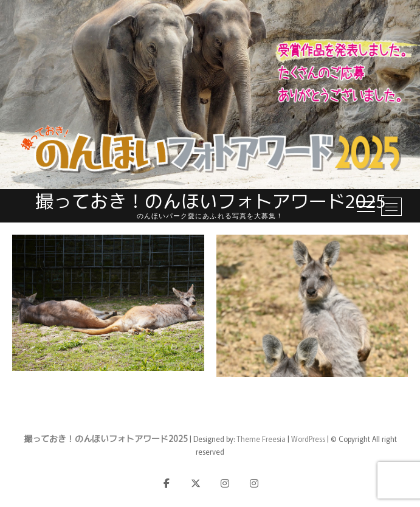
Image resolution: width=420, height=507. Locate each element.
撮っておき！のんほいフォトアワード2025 (210, 200)
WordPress (308, 439)
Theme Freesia (261, 439)
